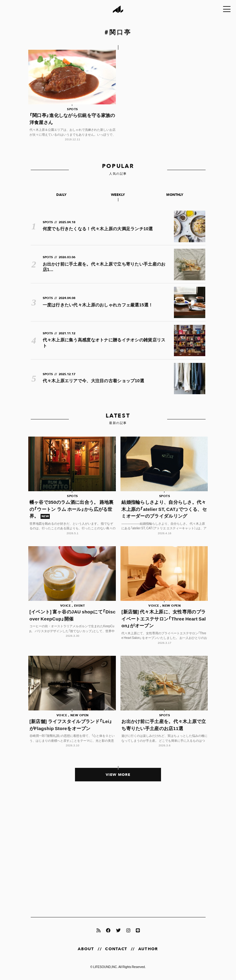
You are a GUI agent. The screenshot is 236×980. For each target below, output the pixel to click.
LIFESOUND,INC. (105, 967)
